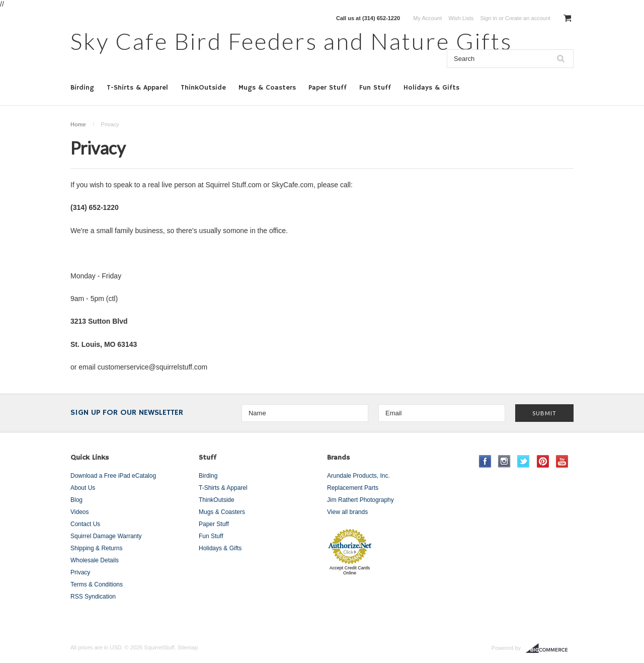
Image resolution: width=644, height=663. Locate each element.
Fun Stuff (375, 88)
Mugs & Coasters (267, 88)
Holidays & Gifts (431, 88)
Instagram (504, 461)
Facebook (485, 461)
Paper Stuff (328, 88)
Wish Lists (461, 18)
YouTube (562, 461)
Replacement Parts (353, 488)
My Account (427, 18)
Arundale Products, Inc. (358, 476)
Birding (82, 88)
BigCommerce (550, 648)
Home (78, 124)
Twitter (524, 461)
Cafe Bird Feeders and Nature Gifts (291, 41)
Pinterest (543, 461)
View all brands (347, 512)
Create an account (528, 18)
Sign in (489, 18)
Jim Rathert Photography (360, 500)
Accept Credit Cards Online (350, 570)
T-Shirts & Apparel (137, 88)
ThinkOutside (203, 88)
